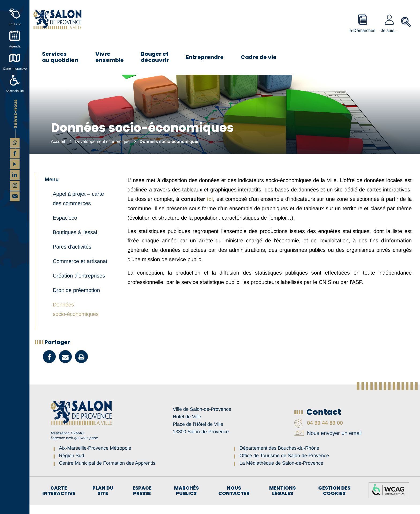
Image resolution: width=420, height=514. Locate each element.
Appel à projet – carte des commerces (78, 208)
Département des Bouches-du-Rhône (279, 457)
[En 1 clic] (15, 13)
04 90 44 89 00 (319, 432)
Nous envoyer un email (328, 442)
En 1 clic (15, 24)
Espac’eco (65, 227)
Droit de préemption (76, 299)
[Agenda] (15, 36)
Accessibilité (15, 91)
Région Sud (72, 465)
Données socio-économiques (76, 319)
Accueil (58, 141)
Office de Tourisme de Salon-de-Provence (284, 465)
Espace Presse (142, 500)
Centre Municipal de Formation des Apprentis (107, 472)
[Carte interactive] (15, 58)
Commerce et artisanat (80, 271)
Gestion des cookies (334, 500)
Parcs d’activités (72, 256)
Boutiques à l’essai (75, 242)
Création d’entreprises (79, 285)
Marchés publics (186, 500)
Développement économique (102, 141)
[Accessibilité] (15, 80)
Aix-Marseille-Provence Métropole (95, 457)
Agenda (15, 46)
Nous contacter (234, 500)
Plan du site (103, 500)
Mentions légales (282, 500)
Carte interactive (15, 69)
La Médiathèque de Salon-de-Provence (281, 472)
